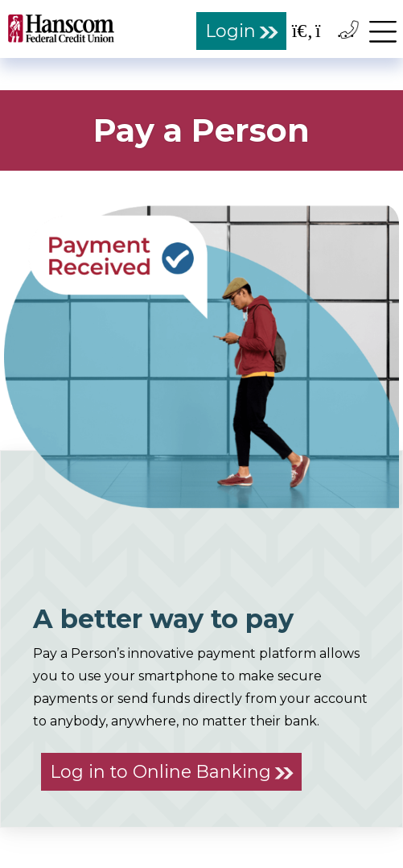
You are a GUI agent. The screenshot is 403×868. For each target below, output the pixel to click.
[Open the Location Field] (327, 30)
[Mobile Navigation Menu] (383, 30)
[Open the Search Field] (302, 30)
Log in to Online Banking (161, 771)
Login (231, 31)
